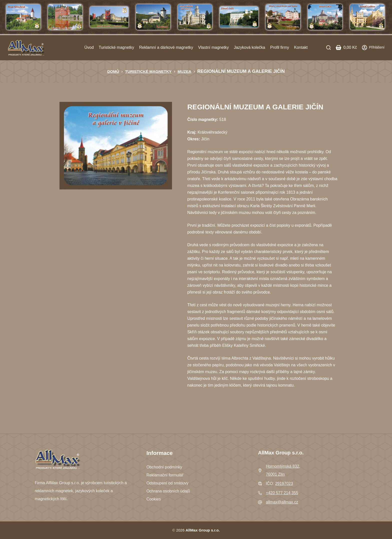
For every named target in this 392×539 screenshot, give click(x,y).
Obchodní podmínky (164, 467)
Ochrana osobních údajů (168, 491)
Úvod (89, 47)
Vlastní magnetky (214, 47)
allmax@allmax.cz (282, 502)
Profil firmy (280, 47)
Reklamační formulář (165, 475)
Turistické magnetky (116, 47)
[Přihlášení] (373, 47)
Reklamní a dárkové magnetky (166, 47)
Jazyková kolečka (249, 47)
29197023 (284, 484)
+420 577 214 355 (282, 493)
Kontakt (301, 47)
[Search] (328, 48)
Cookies (154, 499)
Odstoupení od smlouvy (167, 483)
